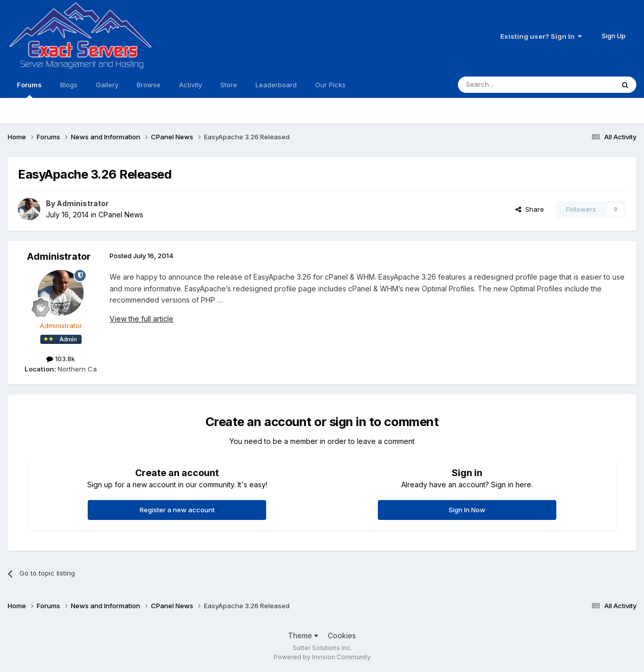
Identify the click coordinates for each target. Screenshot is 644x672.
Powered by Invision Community (322, 657)
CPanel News (121, 215)
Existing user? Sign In (541, 36)
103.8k (61, 359)
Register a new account (177, 510)
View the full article (141, 319)
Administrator (83, 203)
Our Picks (330, 85)
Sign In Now (467, 510)
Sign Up (614, 36)
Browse (149, 85)
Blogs (69, 85)
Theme (303, 636)
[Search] (510, 85)
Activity (190, 85)
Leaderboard (276, 85)
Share (530, 209)
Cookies (342, 636)
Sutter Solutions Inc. (322, 648)
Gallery (107, 85)
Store (229, 85)
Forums (29, 89)
